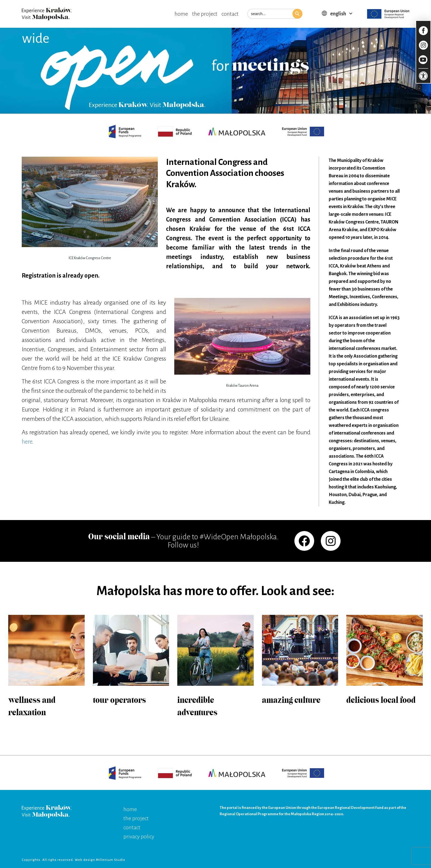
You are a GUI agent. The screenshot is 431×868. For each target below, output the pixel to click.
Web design (85, 860)
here (27, 442)
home (181, 14)
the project (205, 14)
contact (230, 14)
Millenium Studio (111, 860)
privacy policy (139, 836)
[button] (297, 14)
